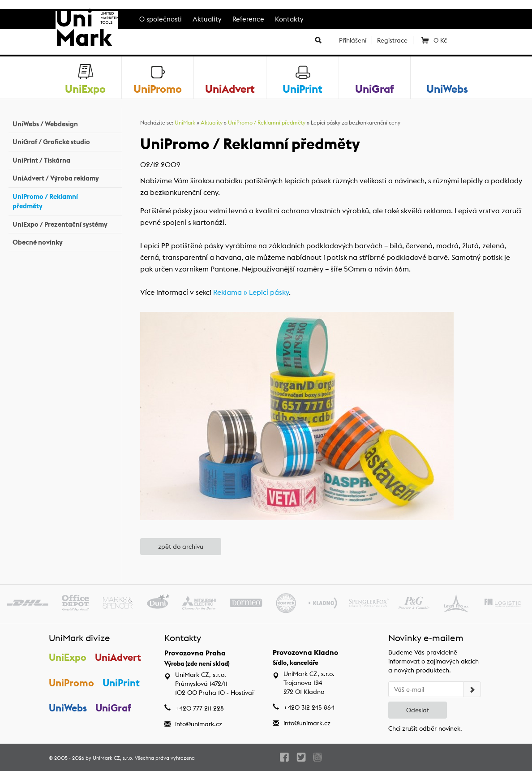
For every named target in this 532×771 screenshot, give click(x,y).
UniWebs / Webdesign (65, 123)
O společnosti (161, 19)
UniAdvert (118, 657)
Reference (248, 19)
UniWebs (68, 708)
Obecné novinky (65, 241)
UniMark (185, 123)
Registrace (392, 40)
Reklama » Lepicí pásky (251, 292)
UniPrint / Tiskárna (65, 159)
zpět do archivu (181, 547)
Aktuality (207, 19)
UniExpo (68, 657)
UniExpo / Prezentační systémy (65, 223)
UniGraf (113, 708)
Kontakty (289, 19)
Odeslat (418, 710)
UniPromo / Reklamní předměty (65, 201)
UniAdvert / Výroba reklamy (65, 177)
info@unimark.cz (199, 724)
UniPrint (121, 683)
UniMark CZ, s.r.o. (113, 758)
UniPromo (71, 683)
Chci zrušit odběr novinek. (425, 728)
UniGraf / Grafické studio (65, 141)
